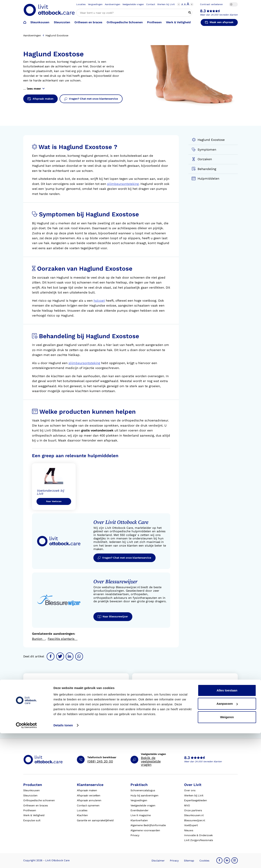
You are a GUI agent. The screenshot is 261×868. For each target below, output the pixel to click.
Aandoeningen (113, 4)
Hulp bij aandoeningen (144, 795)
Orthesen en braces (88, 22)
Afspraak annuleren (89, 800)
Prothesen (154, 22)
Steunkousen (40, 22)
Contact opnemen (88, 805)
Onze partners (193, 810)
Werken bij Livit (166, 4)
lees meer (36, 89)
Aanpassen (227, 838)
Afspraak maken (87, 790)
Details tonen (63, 860)
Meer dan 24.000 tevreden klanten (219, 15)
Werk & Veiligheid (178, 22)
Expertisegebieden (196, 800)
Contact (151, 4)
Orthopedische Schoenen (125, 22)
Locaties (81, 4)
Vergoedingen (95, 4)
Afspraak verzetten (89, 795)
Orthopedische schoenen (39, 800)
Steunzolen (62, 22)
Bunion (39, 639)
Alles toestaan (227, 825)
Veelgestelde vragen (133, 4)
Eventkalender (139, 810)
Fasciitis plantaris (63, 639)
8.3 (203, 11)
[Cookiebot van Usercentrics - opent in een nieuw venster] (26, 860)
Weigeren (227, 852)
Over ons (190, 790)
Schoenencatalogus (143, 790)
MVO (187, 805)
